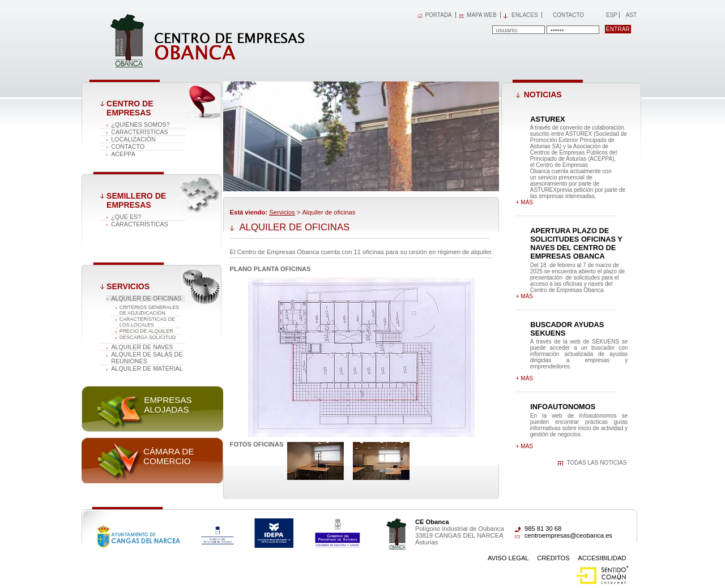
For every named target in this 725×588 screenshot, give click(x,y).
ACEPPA (123, 154)
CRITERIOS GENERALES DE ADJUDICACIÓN (149, 310)
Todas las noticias (596, 463)
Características (140, 132)
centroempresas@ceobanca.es (568, 535)
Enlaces (525, 15)
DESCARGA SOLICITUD (148, 337)
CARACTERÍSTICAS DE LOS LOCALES (147, 322)
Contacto (568, 15)
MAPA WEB (482, 15)
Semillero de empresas (136, 200)
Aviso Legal (508, 558)
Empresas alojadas (168, 405)
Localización (133, 139)
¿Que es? (126, 217)
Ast (631, 15)
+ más (524, 202)
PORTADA (438, 15)
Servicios (128, 286)
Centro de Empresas (130, 108)
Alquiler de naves (142, 347)
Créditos (553, 558)
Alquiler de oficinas (146, 298)
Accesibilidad (602, 558)
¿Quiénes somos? (140, 125)
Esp (611, 15)
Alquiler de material (147, 368)
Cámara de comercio (169, 456)
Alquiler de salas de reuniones (147, 358)
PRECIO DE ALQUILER (146, 331)
